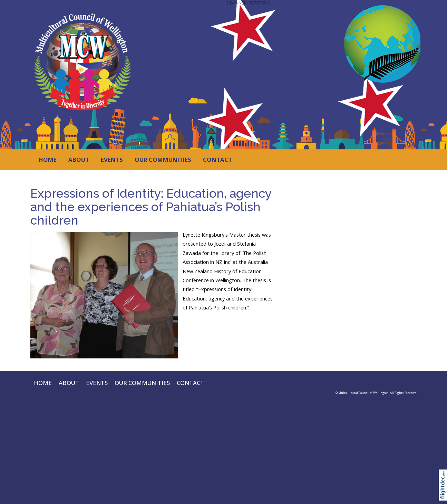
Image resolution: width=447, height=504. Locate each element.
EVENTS (112, 160)
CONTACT (217, 160)
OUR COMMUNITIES (163, 160)
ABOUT (79, 160)
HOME (48, 160)
